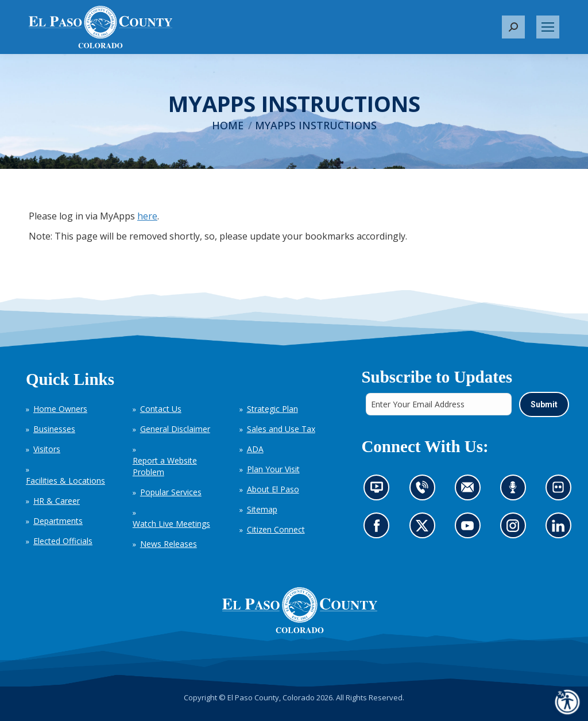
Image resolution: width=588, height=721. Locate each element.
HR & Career (57, 501)
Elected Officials (63, 541)
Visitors (47, 449)
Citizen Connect (276, 529)
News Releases (169, 544)
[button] (513, 27)
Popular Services (171, 492)
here (147, 216)
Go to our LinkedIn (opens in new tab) (561, 529)
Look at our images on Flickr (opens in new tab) (561, 491)
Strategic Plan (272, 409)
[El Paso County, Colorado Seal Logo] (300, 610)
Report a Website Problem (165, 466)
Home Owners (60, 409)
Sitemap (262, 509)
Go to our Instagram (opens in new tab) (516, 529)
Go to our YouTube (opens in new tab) (470, 529)
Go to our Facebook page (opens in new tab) (379, 529)
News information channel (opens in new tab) (380, 491)
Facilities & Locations (65, 481)
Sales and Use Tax (281, 429)
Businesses (54, 429)
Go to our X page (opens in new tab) (425, 529)
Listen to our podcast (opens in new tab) (515, 491)
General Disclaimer (175, 429)
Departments (58, 521)
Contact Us (161, 409)
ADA (255, 449)
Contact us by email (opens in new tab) (471, 491)
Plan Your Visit (273, 469)
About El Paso (273, 489)
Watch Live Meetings (171, 524)
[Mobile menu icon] (548, 27)
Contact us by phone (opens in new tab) (425, 491)
